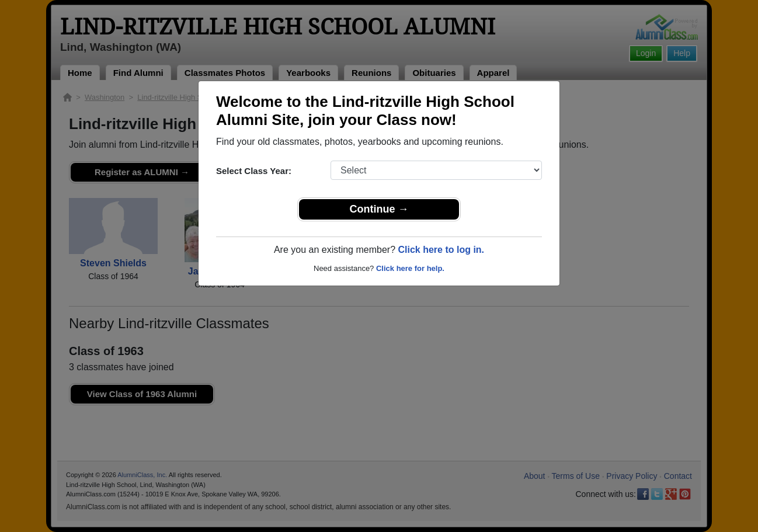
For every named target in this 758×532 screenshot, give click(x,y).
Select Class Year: (254, 171)
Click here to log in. (441, 250)
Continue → (379, 209)
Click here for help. (410, 268)
